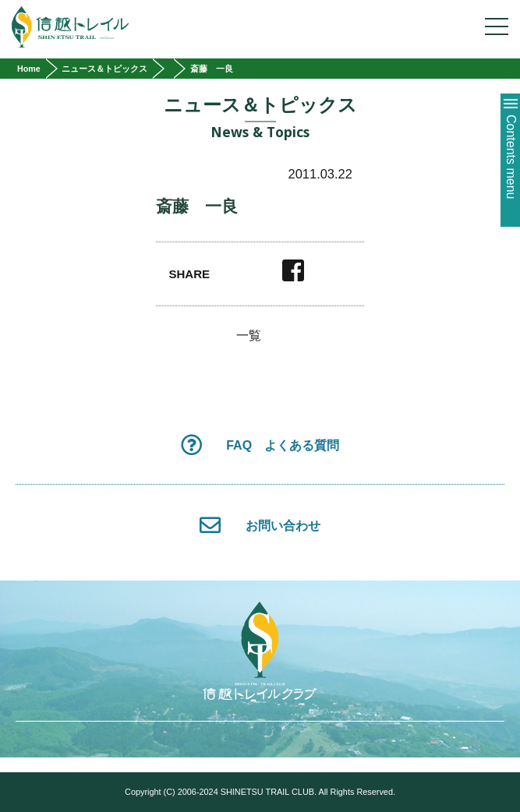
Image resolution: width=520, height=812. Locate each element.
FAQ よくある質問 (260, 445)
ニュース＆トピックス (104, 69)
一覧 (249, 336)
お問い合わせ (260, 525)
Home (29, 69)
